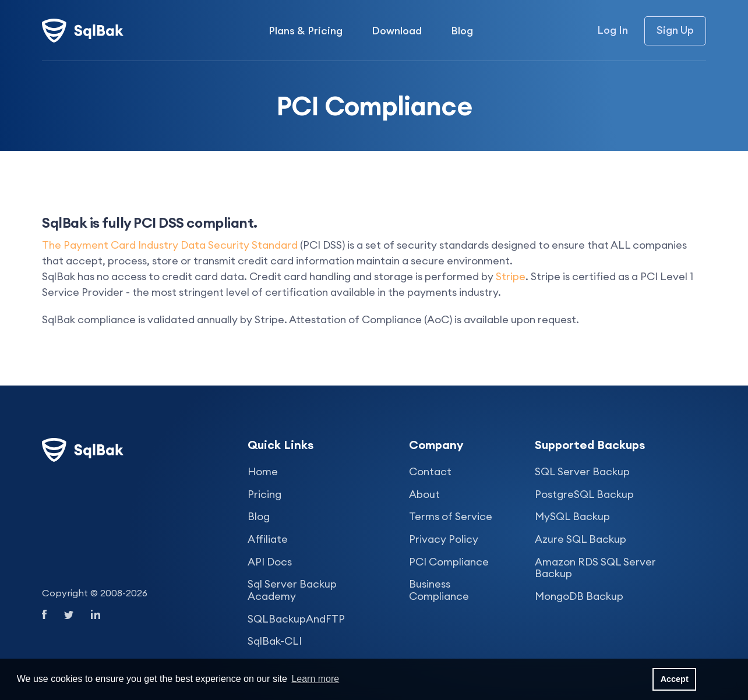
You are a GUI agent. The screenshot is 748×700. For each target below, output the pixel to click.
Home (263, 471)
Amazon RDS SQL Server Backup (595, 568)
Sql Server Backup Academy (292, 590)
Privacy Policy (444, 539)
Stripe (511, 276)
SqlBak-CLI (275, 641)
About (424, 494)
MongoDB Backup (579, 596)
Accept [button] (675, 679)
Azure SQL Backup (581, 539)
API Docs (270, 562)
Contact (430, 471)
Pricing (264, 494)
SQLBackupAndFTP (296, 619)
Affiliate (268, 539)
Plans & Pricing (306, 31)
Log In (613, 31)
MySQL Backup (572, 516)
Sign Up (675, 30)
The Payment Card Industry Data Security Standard (170, 245)
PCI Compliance (449, 562)
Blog (462, 31)
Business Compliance (439, 590)
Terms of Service (451, 516)
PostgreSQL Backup (584, 494)
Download (397, 31)
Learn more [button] (315, 679)
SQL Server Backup (582, 471)
